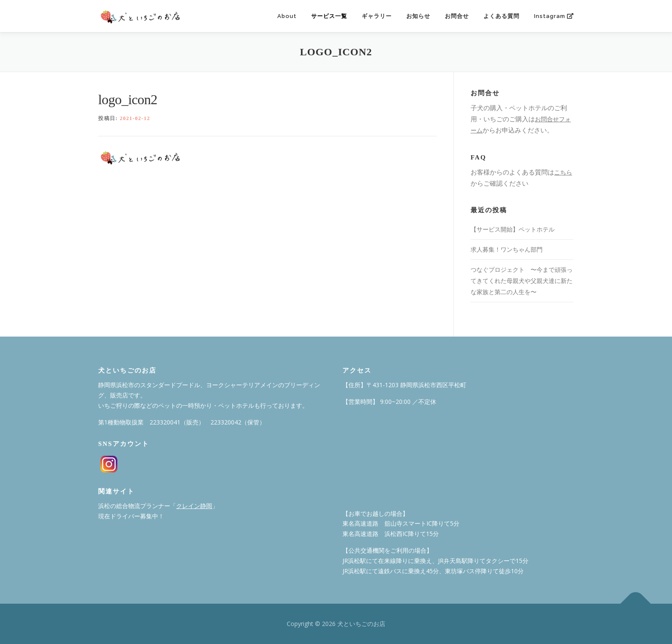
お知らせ (418, 16)
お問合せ (457, 16)
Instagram (554, 16)
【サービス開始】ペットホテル (513, 229)
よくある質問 (501, 16)
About (287, 16)
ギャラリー (377, 16)
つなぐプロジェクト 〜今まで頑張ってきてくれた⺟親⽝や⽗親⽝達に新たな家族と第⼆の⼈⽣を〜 (522, 281)
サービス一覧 (329, 16)
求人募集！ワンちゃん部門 (507, 249)
